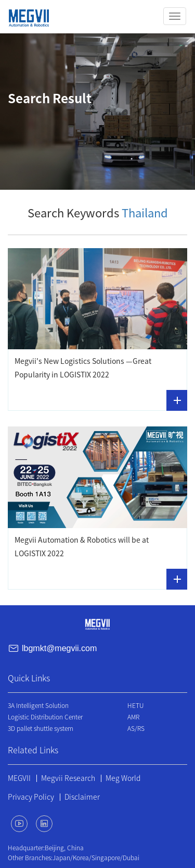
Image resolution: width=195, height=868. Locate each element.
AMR (133, 717)
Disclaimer (82, 797)
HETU (135, 705)
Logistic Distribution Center (45, 717)
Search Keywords (98, 213)
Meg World (123, 778)
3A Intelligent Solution (38, 705)
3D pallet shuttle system (41, 728)
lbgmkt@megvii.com (59, 648)
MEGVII (19, 778)
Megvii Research (68, 778)
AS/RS (136, 728)
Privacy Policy (31, 797)
